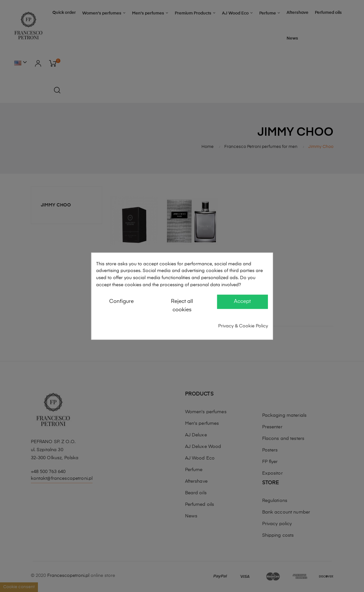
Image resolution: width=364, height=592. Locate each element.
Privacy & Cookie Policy (243, 326)
